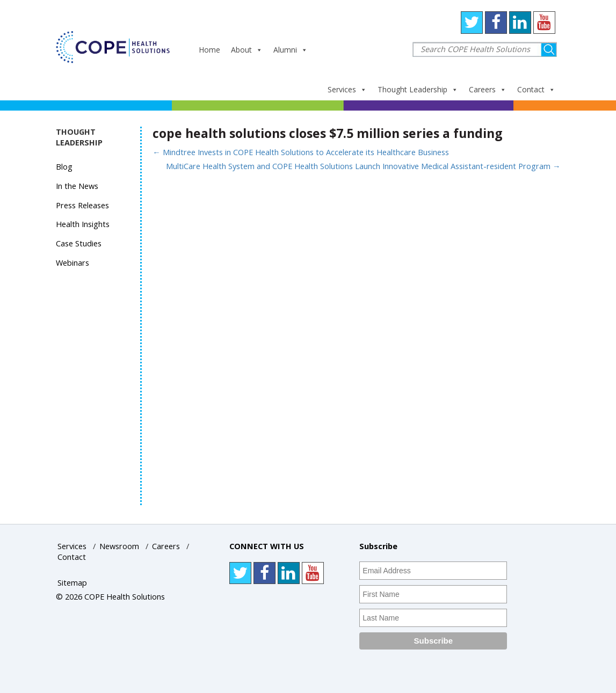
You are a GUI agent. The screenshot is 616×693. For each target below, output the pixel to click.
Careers (488, 89)
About (247, 50)
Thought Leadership (418, 89)
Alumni (291, 50)
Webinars (73, 263)
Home (209, 50)
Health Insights (83, 224)
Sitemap (72, 583)
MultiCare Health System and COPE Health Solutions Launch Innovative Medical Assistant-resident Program (363, 166)
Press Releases (82, 205)
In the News (77, 186)
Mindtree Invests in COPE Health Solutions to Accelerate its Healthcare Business (301, 152)
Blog (64, 167)
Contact (536, 89)
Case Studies (79, 243)
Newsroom (119, 546)
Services (347, 89)
